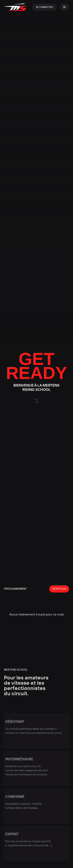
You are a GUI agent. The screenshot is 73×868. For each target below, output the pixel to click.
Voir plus (59, 589)
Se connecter (44, 7)
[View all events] (59, 589)
